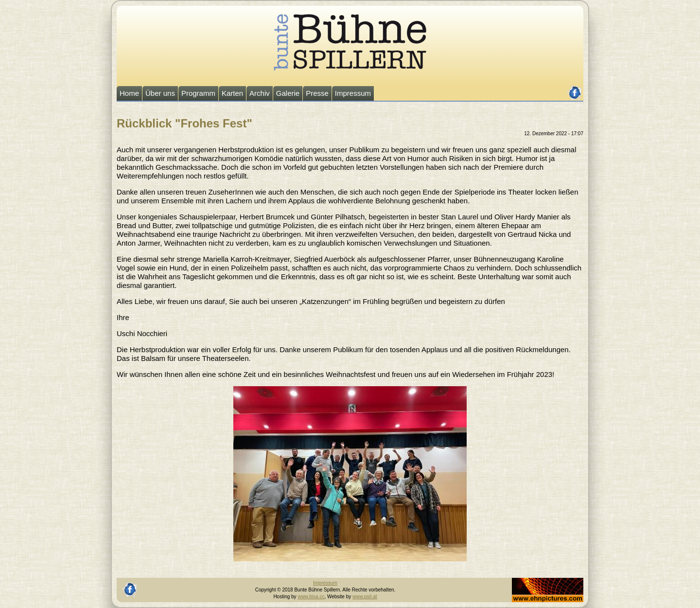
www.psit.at (365, 597)
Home (129, 93)
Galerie (288, 93)
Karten (232, 93)
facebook (575, 89)
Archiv (260, 93)
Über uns (160, 93)
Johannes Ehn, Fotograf (538, 581)
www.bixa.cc (311, 597)
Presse (317, 93)
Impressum (353, 93)
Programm (198, 93)
